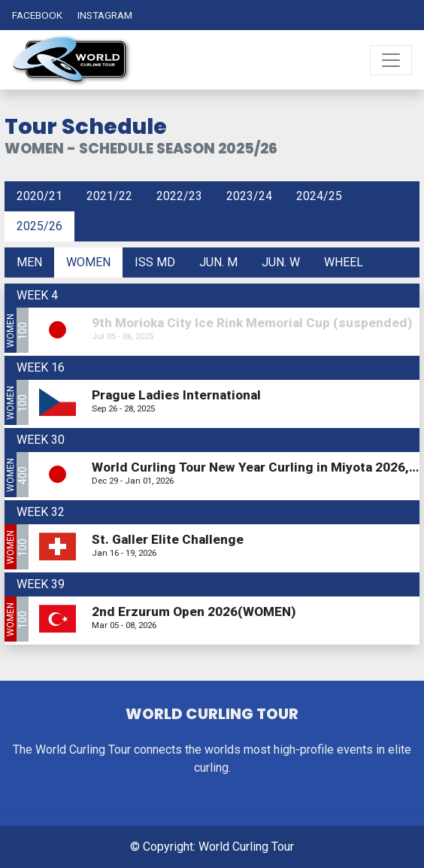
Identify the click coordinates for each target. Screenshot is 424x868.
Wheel (344, 262)
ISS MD (155, 262)
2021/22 (109, 196)
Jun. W (281, 262)
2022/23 (179, 196)
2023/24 (249, 196)
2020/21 (39, 196)
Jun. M (218, 262)
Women (88, 262)
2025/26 (39, 226)
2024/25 (319, 196)
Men (29, 262)
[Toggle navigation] (391, 60)
